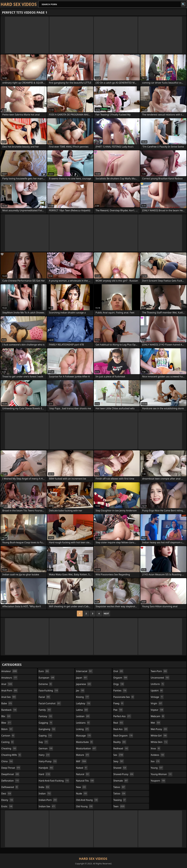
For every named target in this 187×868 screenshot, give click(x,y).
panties (120, 691)
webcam (158, 716)
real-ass (121, 729)
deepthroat (10, 774)
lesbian (83, 716)
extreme (46, 684)
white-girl (159, 736)
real (118, 723)
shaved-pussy (124, 774)
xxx (155, 761)
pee (118, 710)
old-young (85, 806)
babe (7, 703)
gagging (46, 723)
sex (119, 755)
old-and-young (87, 800)
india (44, 787)
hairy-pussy (48, 761)
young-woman (162, 774)
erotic (7, 806)
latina (82, 710)
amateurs (9, 678)
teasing (120, 800)
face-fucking (49, 691)
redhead (121, 748)
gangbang (47, 729)
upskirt (157, 691)
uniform (157, 684)
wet (156, 723)
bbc (6, 716)
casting (8, 742)
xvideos (158, 755)
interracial (84, 671)
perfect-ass (122, 716)
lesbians (83, 723)
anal (7, 684)
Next (106, 613)
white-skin (159, 742)
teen (119, 806)
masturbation (86, 748)
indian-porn (48, 800)
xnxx (156, 748)
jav (80, 691)
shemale (121, 781)
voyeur (157, 710)
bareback (9, 710)
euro (44, 671)
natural (83, 774)
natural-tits (85, 781)
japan (82, 678)
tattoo (120, 794)
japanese (84, 684)
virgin (157, 703)
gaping (45, 736)
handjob (46, 768)
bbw (6, 723)
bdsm (7, 729)
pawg (119, 703)
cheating (9, 748)
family (45, 710)
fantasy (46, 716)
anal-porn (9, 691)
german (46, 748)
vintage (157, 697)
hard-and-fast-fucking (54, 781)
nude (82, 794)
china (7, 761)
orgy (119, 684)
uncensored (160, 678)
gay (44, 742)
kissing (83, 697)
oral (118, 671)
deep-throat (11, 768)
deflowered (10, 787)
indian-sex (47, 806)
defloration (10, 781)
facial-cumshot (50, 703)
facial (45, 697)
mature (83, 755)
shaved (120, 768)
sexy (119, 761)
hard (45, 774)
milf (81, 761)
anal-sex (9, 697)
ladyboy (83, 703)
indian (45, 794)
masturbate (85, 742)
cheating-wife (11, 755)
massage (84, 736)
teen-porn (159, 671)
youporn (158, 781)
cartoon (8, 736)
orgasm (121, 678)
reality (120, 742)
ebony (7, 800)
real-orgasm (123, 736)
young (157, 768)
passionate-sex (124, 697)
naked (82, 768)
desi (6, 794)
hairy (44, 755)
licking (83, 729)
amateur (9, 671)
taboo (120, 787)
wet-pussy (159, 729)
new (81, 787)
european (47, 678)
